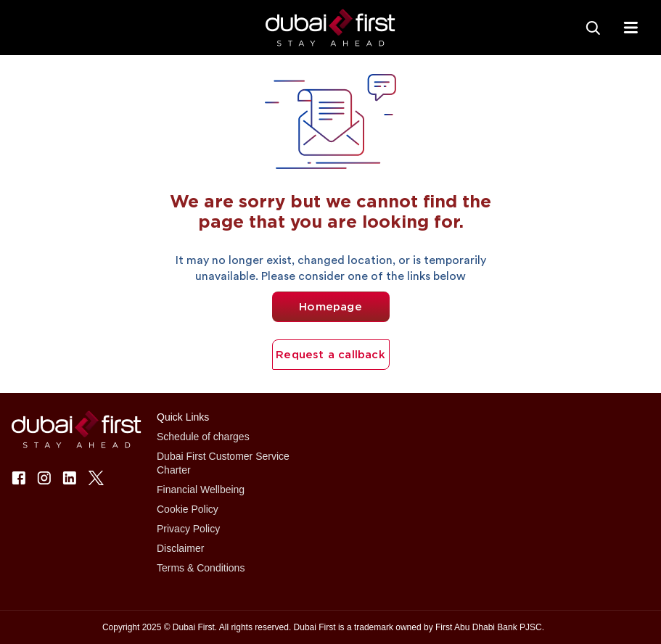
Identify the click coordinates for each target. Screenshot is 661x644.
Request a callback (330, 355)
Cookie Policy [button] (188, 509)
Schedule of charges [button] (203, 437)
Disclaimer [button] (180, 548)
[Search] (593, 28)
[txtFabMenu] (631, 28)
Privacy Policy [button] (188, 529)
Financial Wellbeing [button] (201, 490)
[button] (330, 28)
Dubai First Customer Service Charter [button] (223, 463)
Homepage (330, 307)
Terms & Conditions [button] (201, 568)
